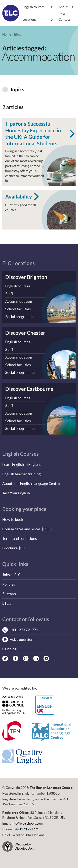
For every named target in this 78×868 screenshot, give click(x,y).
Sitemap (9, 594)
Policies (9, 584)
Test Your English (16, 493)
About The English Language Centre (31, 484)
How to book (13, 519)
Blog (62, 13)
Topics (13, 89)
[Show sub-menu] (52, 7)
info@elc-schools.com (27, 823)
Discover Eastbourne (29, 389)
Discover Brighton (26, 277)
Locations (29, 19)
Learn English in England (22, 464)
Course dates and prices (21, 529)
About (63, 7)
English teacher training (21, 474)
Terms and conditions (20, 539)
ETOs (7, 603)
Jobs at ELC (11, 575)
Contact (64, 19)
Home (7, 34)
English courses (33, 7)
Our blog (9, 649)
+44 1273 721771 (26, 829)
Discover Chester (25, 333)
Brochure (10, 548)
